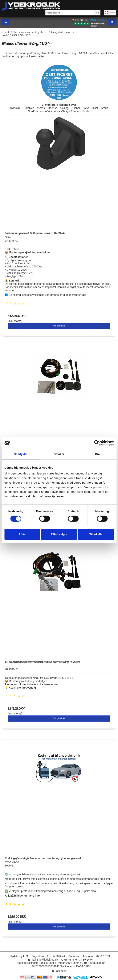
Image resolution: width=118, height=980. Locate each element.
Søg (98, 13)
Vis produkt (59, 326)
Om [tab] (97, 454)
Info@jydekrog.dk (48, 960)
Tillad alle (96, 534)
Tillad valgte (59, 534)
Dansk (110, 13)
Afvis (22, 534)
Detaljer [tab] (59, 454)
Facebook (59, 971)
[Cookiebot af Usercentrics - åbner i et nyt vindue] (97, 443)
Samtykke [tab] (21, 454)
